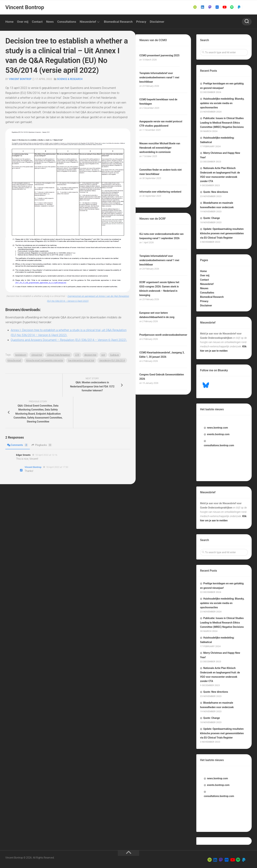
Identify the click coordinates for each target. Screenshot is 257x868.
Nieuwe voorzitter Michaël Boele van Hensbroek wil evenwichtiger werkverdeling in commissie (160, 148)
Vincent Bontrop (25, 7)
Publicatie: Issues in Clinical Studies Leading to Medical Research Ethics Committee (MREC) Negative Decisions (222, 123)
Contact (37, 22)
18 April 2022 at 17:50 (57, 467)
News (50, 22)
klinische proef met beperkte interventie (45, 360)
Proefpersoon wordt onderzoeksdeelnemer (163, 335)
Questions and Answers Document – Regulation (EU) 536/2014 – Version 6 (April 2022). (69, 340)
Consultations (67, 22)
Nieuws (204, 288)
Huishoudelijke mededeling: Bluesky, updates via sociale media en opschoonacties (222, 103)
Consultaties (207, 293)
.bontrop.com (217, 428)
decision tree (90, 355)
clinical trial (37, 355)
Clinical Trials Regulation (59, 355)
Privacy (141, 22)
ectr (103, 355)
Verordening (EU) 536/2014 (112, 360)
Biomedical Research (118, 22)
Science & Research (70, 79)
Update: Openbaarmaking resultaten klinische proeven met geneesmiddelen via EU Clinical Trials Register (222, 233)
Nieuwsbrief (88, 22)
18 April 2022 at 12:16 (46, 455)
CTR (77, 355)
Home (9, 22)
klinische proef (14, 360)
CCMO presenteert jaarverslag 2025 (159, 55)
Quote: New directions (216, 192)
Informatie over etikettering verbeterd (160, 192)
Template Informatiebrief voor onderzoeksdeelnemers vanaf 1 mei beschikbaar (159, 77)
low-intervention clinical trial (81, 360)
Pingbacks (42, 445)
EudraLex (115, 355)
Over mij (23, 22)
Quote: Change (212, 218)
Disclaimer (157, 22)
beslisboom (21, 355)
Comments (18, 445)
